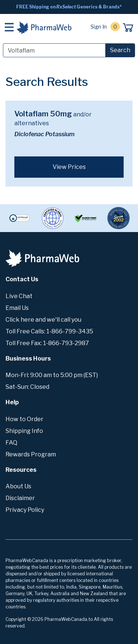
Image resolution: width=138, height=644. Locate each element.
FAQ (11, 443)
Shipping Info (24, 431)
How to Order (24, 419)
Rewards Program (31, 454)
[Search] (54, 50)
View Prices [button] (69, 167)
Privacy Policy (25, 510)
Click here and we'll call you (43, 320)
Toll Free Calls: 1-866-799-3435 (49, 331)
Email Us (17, 308)
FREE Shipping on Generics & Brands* (69, 7)
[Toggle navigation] (9, 27)
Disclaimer (20, 498)
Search (120, 50)
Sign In (99, 27)
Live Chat (19, 296)
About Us (18, 486)
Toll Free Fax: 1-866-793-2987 (47, 343)
